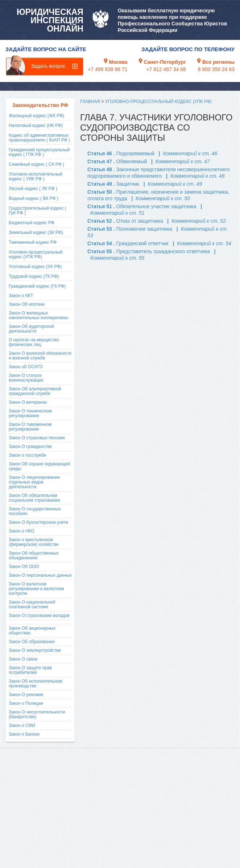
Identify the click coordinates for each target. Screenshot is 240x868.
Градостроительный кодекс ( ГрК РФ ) (38, 211)
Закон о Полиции (26, 703)
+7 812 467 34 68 (166, 69)
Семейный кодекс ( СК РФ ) (36, 164)
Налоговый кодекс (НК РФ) (36, 126)
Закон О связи (23, 659)
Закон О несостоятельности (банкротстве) (37, 714)
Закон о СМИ (22, 725)
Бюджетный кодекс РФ (32, 223)
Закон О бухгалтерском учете (38, 522)
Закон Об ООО (24, 567)
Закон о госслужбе (27, 455)
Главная (90, 102)
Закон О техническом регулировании (30, 413)
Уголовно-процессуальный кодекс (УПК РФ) (36, 254)
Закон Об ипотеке (27, 304)
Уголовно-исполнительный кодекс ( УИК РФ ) (36, 176)
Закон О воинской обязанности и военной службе (40, 356)
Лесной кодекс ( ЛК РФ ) (33, 189)
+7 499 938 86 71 (107, 69)
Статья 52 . (125, 221)
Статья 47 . (117, 161)
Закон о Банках (24, 734)
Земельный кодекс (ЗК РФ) (36, 233)
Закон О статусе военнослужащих (26, 378)
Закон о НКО (22, 531)
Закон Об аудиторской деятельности (31, 329)
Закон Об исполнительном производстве (36, 684)
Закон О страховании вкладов (39, 616)
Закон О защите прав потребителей (30, 670)
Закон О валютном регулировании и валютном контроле (36, 589)
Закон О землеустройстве (35, 650)
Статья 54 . (128, 243)
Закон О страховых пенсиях (37, 438)
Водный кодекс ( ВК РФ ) (34, 198)
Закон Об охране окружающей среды (39, 466)
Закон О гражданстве (30, 447)
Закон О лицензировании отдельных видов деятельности (34, 482)
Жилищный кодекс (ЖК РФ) (36, 116)
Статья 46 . (121, 153)
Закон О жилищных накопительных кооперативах (38, 315)
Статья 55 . (149, 251)
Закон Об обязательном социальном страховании (34, 498)
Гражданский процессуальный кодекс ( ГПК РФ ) (39, 152)
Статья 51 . (142, 206)
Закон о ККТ (21, 296)
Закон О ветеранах (28, 402)
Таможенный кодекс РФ (33, 242)
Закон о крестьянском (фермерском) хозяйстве (34, 542)
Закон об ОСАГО (26, 367)
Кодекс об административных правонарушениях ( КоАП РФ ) (39, 138)
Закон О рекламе (26, 695)
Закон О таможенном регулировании (30, 427)
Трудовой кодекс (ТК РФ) (34, 276)
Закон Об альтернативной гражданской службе (35, 391)
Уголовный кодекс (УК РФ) (35, 267)
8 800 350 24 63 (216, 69)
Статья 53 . (130, 229)
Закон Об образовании (32, 642)
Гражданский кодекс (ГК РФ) (37, 286)
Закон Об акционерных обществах (32, 631)
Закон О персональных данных (40, 575)
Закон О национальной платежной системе (32, 604)
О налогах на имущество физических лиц (34, 342)
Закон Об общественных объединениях (34, 556)
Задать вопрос (48, 66)
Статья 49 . (113, 184)
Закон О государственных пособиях (35, 511)
